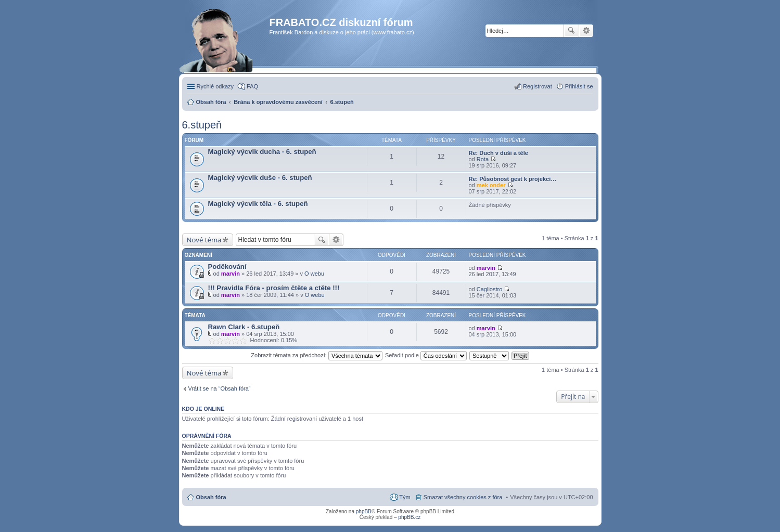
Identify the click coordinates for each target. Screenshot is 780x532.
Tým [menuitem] (405, 497)
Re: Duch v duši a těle (498, 153)
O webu (314, 274)
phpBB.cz (409, 517)
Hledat (571, 31)
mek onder (491, 185)
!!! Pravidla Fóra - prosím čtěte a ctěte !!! (274, 288)
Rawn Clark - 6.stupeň (244, 327)
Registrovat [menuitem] (538, 86)
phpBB (364, 511)
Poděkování (227, 267)
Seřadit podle (426, 355)
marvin (231, 274)
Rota (483, 159)
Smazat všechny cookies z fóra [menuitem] (463, 497)
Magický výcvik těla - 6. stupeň (258, 204)
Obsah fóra (211, 497)
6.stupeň (202, 125)
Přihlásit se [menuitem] (579, 86)
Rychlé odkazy (215, 86)
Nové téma (204, 240)
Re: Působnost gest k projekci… (513, 179)
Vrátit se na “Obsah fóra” (220, 388)
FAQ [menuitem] (252, 86)
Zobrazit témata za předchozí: (317, 355)
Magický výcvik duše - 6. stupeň (260, 178)
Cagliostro (490, 289)
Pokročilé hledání (586, 31)
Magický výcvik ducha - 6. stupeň (262, 152)
